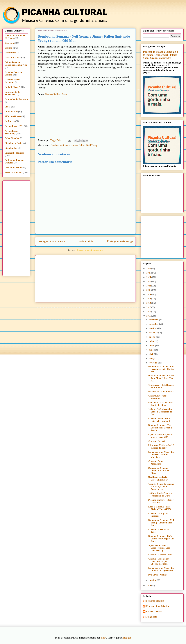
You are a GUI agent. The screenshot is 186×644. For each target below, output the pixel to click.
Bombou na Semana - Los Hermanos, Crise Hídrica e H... (161, 369)
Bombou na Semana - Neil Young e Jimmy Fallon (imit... (161, 523)
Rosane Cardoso (154, 612)
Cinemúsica (10, 53)
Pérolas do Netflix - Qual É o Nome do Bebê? (161, 447)
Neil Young (92, 145)
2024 (149, 277)
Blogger (127, 638)
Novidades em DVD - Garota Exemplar (158, 479)
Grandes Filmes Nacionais (12, 81)
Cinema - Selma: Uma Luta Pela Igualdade (160, 420)
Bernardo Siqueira (155, 601)
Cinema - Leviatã (157, 441)
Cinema (9, 48)
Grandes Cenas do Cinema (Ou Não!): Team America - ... (161, 487)
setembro (154, 333)
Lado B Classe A (13, 87)
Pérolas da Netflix (13, 168)
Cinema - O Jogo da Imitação (158, 515)
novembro (154, 324)
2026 (149, 269)
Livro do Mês (11, 112)
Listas (8, 107)
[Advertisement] (91, 278)
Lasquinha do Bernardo (16, 99)
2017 (149, 307)
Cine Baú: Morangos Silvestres (158, 397)
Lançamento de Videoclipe (12, 93)
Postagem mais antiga (120, 241)
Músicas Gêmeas (13, 116)
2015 (149, 316)
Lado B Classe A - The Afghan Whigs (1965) (160, 508)
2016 (149, 312)
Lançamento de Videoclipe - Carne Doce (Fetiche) (161, 569)
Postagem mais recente (51, 241)
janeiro (153, 580)
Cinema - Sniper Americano (156, 463)
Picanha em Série (13, 143)
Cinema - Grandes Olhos (160, 555)
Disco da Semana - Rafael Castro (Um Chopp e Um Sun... (161, 539)
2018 (149, 303)
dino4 (103, 638)
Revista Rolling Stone (56, 94)
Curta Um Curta (13, 57)
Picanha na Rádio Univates (161, 392)
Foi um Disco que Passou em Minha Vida (16, 64)
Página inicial (86, 241)
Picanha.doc (11, 148)
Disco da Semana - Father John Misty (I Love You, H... (161, 378)
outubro (153, 328)
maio (152, 350)
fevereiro (153, 363)
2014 (149, 585)
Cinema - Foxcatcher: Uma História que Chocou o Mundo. (159, 561)
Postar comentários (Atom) (90, 250)
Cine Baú (9, 43)
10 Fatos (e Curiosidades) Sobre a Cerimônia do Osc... (160, 412)
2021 (149, 290)
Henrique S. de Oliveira (157, 606)
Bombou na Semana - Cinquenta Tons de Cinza (159, 471)
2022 (149, 286)
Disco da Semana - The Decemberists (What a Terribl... (160, 428)
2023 (149, 282)
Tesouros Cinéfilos (14, 173)
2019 (149, 299)
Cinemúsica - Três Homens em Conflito (161, 386)
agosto (152, 337)
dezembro (154, 320)
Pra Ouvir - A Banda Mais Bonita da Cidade (161, 404)
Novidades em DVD (14, 126)
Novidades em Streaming (12, 132)
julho (152, 341)
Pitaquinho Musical (14, 153)
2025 (149, 273)
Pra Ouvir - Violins (157, 575)
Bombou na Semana (60, 145)
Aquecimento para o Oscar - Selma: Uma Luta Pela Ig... (159, 548)
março (152, 359)
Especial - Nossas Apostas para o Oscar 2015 (160, 436)
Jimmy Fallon (78, 145)
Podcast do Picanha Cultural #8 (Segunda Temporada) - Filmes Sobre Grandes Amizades (160, 55)
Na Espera (10, 121)
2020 (149, 294)
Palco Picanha (12, 138)
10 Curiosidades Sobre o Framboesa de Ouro (160, 495)
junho (152, 346)
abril (151, 354)
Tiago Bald (152, 617)
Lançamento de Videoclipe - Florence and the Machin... (161, 455)
